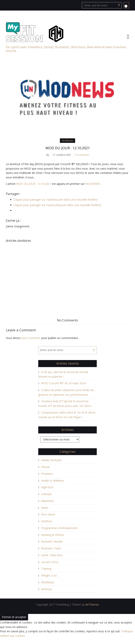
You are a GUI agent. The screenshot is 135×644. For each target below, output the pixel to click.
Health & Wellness (53, 481)
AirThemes (92, 604)
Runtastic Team (51, 548)
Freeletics (47, 474)
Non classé (48, 514)
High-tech (47, 487)
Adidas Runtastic (52, 460)
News (45, 508)
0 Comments (82, 155)
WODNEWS (93, 184)
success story (50, 562)
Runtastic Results (52, 541)
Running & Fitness (53, 535)
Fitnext (45, 467)
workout (46, 589)
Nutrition (47, 521)
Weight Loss (49, 575)
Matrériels (48, 501)
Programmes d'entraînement (59, 528)
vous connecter (31, 338)
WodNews (67, 141)
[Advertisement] (67, 272)
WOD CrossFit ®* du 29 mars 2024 (64, 383)
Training (46, 569)
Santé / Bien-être (52, 555)
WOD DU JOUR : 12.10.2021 (68, 148)
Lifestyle (46, 494)
